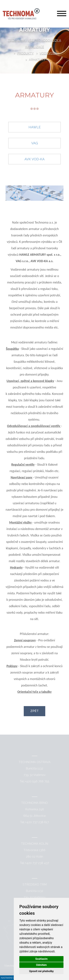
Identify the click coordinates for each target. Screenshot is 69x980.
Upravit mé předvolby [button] (41, 971)
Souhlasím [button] (41, 959)
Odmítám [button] (41, 965)
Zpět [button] (34, 711)
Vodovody (48, 53)
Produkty (25, 53)
